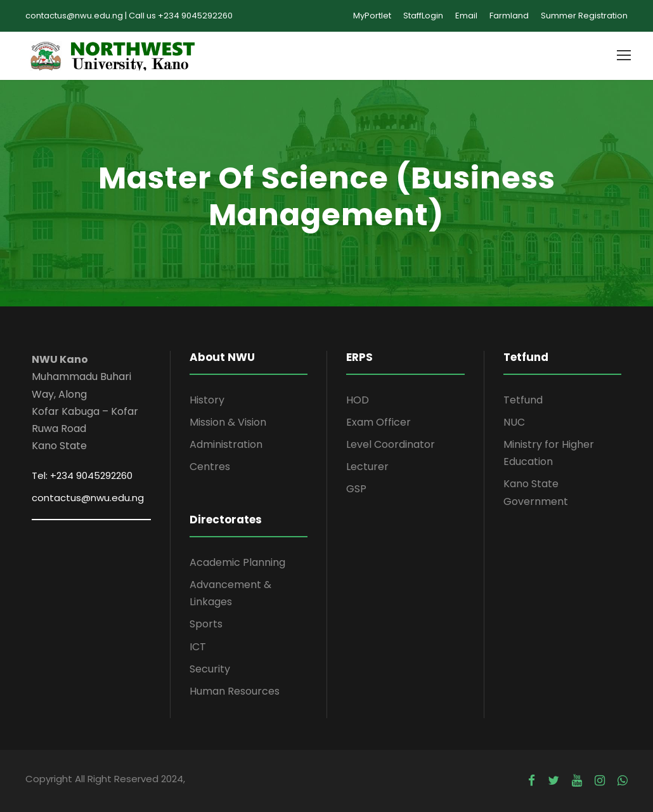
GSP (356, 489)
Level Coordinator (391, 444)
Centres (210, 467)
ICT (198, 647)
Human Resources (235, 691)
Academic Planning (237, 562)
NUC (514, 422)
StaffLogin (423, 16)
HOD (358, 400)
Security (210, 669)
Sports (206, 624)
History (207, 400)
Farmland (509, 16)
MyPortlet (372, 16)
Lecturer (367, 467)
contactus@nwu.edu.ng (88, 498)
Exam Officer (378, 422)
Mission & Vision (228, 422)
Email (466, 16)
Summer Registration (584, 16)
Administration (226, 444)
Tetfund (523, 400)
